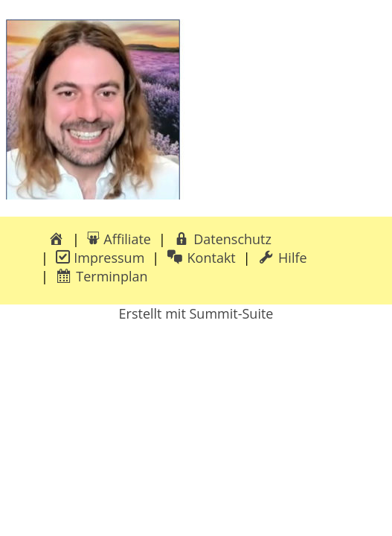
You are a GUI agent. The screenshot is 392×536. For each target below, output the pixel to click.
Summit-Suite (231, 313)
